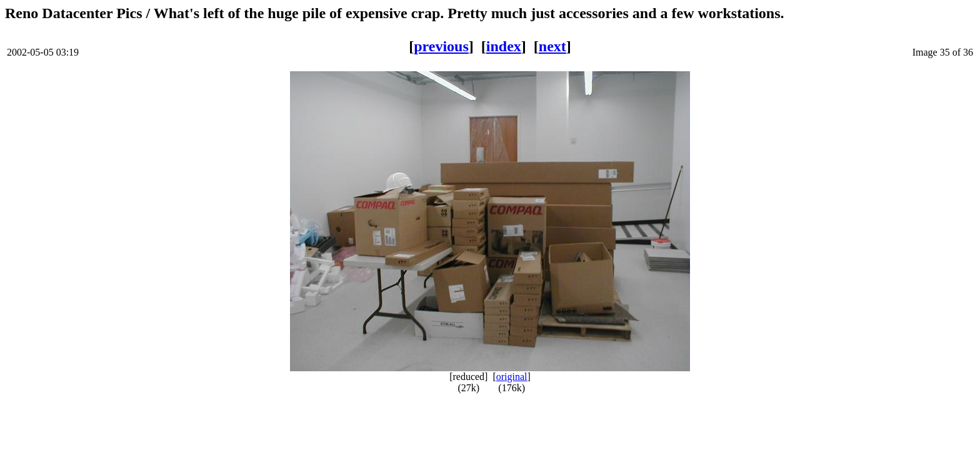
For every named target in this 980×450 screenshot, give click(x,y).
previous (441, 46)
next (552, 46)
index (504, 46)
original (512, 377)
